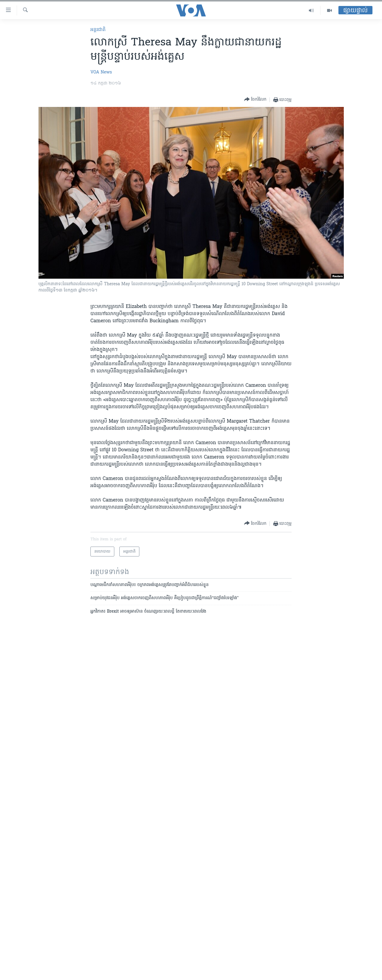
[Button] (255, 100)
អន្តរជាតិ (98, 30)
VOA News (101, 72)
